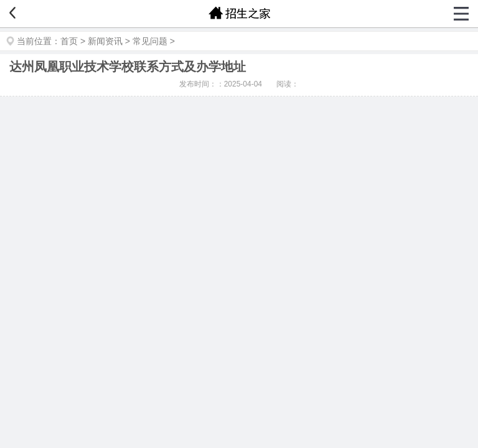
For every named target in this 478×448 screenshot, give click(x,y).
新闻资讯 (105, 41)
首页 (69, 41)
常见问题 (150, 41)
